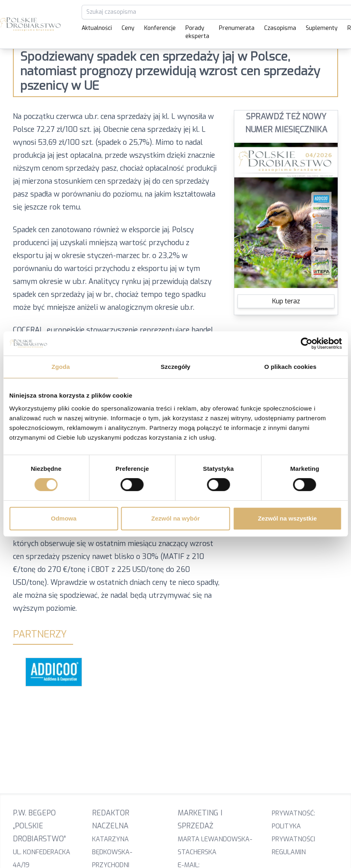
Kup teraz (286, 301)
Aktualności (97, 28)
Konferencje (160, 28)
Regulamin (289, 852)
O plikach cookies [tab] (290, 367)
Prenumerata (237, 28)
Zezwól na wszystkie (287, 518)
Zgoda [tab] (61, 367)
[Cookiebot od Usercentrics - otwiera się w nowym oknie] (306, 343)
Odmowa (64, 518)
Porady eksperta (197, 32)
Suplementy (322, 28)
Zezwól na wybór (176, 518)
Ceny (128, 28)
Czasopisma (280, 28)
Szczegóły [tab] (175, 367)
